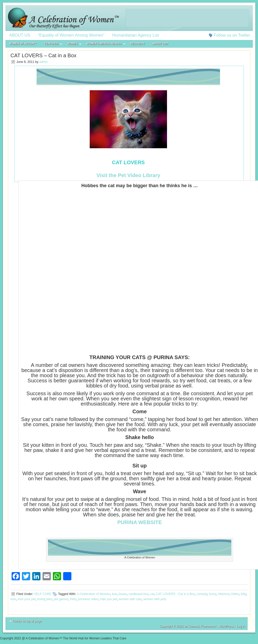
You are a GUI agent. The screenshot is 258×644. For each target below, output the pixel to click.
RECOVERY (138, 44)
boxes (123, 594)
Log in (241, 626)
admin (43, 62)
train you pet (109, 599)
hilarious (224, 594)
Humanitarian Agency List (135, 35)
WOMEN (72, 44)
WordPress (226, 626)
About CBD (160, 44)
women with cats (130, 599)
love (13, 599)
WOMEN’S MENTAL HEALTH (104, 44)
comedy (202, 594)
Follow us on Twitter (232, 35)
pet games (61, 599)
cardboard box (139, 594)
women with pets (155, 599)
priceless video (88, 599)
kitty (244, 594)
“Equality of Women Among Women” (71, 35)
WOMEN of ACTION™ (23, 44)
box (114, 594)
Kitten (235, 594)
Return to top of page (27, 621)
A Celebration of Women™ (129, 18)
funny (213, 594)
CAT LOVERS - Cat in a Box (175, 594)
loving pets (45, 599)
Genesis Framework (202, 626)
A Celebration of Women (94, 594)
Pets (73, 599)
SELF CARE (43, 594)
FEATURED (51, 44)
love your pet (27, 599)
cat (152, 594)
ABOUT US (20, 35)
